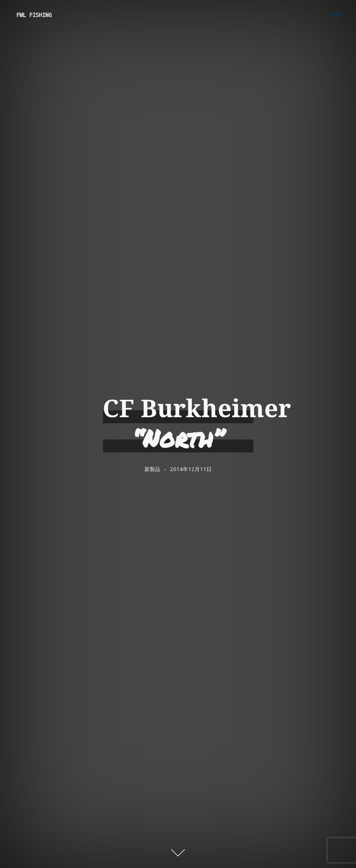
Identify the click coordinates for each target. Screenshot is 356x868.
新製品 (152, 469)
